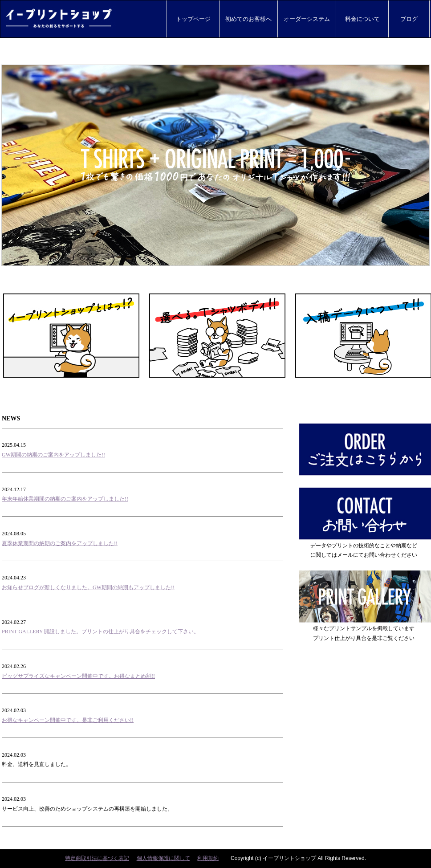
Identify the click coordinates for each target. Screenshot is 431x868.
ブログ (409, 19)
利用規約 (208, 858)
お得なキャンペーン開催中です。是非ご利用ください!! (68, 720)
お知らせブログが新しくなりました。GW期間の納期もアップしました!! (88, 587)
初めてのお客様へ (248, 19)
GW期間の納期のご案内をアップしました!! (53, 455)
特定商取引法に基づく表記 (97, 858)
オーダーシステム (307, 19)
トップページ (193, 19)
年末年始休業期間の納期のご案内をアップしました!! (65, 499)
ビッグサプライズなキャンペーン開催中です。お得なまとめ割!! (78, 676)
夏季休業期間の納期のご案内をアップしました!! (60, 543)
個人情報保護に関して (163, 858)
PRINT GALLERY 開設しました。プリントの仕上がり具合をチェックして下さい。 (100, 632)
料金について (362, 19)
